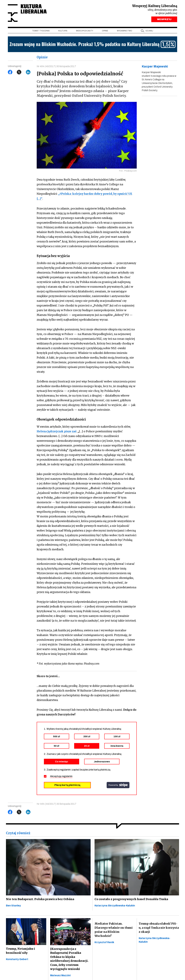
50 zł (56, 746)
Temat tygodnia (41, 32)
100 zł (117, 737)
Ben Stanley (13, 906)
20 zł (87, 746)
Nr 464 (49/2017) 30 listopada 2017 (57, 67)
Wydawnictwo (125, 32)
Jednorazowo (102, 762)
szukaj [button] (149, 32)
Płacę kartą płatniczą (67, 786)
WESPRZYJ (164, 20)
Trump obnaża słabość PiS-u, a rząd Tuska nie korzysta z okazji (159, 928)
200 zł (87, 737)
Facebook (10, 73)
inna (117, 746)
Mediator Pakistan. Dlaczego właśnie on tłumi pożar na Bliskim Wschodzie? (114, 930)
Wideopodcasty (85, 32)
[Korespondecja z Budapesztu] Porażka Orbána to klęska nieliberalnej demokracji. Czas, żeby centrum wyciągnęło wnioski (69, 960)
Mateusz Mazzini (60, 977)
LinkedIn (28, 73)
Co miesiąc (62, 762)
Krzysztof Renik (104, 943)
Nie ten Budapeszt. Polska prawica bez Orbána (39, 900)
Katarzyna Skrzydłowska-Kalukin (115, 906)
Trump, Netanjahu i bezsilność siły (20, 952)
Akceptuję (61, 777)
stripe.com (118, 786)
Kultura (63, 32)
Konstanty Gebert (17, 960)
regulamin (67, 777)
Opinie (105, 32)
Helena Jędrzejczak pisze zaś (57, 432)
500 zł (57, 737)
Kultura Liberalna (29, 13)
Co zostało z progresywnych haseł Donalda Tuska (130, 900)
